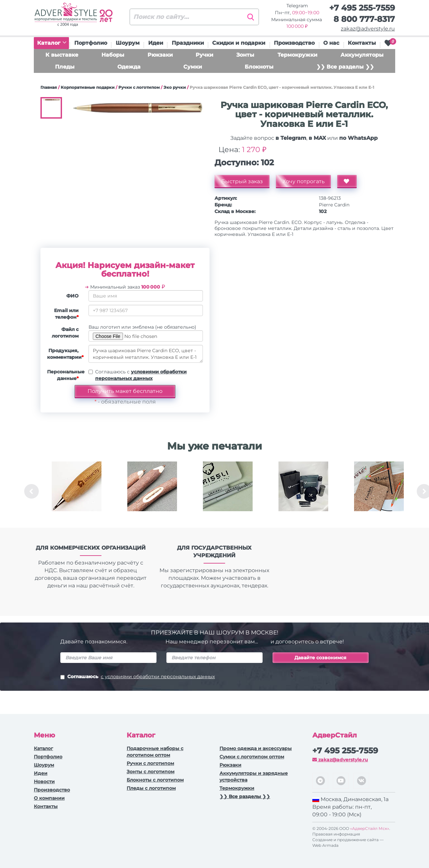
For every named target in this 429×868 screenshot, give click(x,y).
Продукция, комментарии (65, 354)
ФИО (72, 296)
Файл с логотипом (65, 333)
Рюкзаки (160, 55)
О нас (331, 43)
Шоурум (128, 43)
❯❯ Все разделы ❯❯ (345, 67)
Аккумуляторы (362, 55)
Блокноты (259, 67)
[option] (77, 491)
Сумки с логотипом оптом (252, 757)
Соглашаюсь (138, 677)
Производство (294, 43)
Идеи (156, 43)
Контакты (362, 43)
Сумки (193, 67)
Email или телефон (66, 314)
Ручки (204, 55)
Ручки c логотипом (139, 87)
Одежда (129, 67)
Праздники (188, 43)
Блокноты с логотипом (155, 780)
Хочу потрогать (304, 181)
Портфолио (91, 43)
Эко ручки (175, 87)
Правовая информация (336, 834)
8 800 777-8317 (364, 19)
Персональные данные (65, 375)
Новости (44, 782)
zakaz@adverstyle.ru (368, 29)
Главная (49, 87)
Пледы (65, 67)
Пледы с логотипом (151, 788)
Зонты (245, 55)
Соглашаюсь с (141, 375)
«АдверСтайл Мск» (370, 828)
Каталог (52, 43)
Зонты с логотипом (151, 772)
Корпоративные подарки (88, 87)
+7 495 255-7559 (362, 8)
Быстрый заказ (242, 181)
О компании (49, 798)
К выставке (62, 55)
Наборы (113, 55)
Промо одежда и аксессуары (256, 748)
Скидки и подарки (239, 43)
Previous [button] (31, 491)
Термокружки (297, 55)
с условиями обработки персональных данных (158, 677)
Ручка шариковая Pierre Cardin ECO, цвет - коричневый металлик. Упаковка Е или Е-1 (146, 354)
